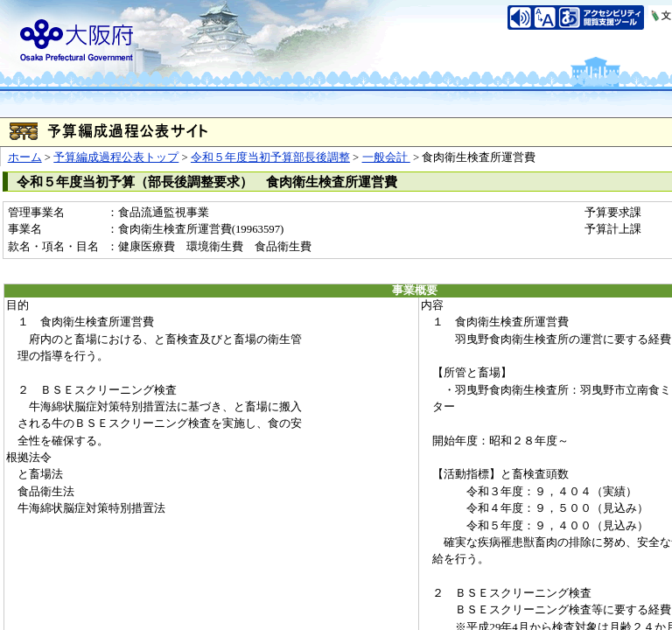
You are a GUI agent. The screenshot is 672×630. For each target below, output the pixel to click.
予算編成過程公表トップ (116, 157)
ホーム (25, 157)
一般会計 (386, 157)
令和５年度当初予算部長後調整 (270, 157)
